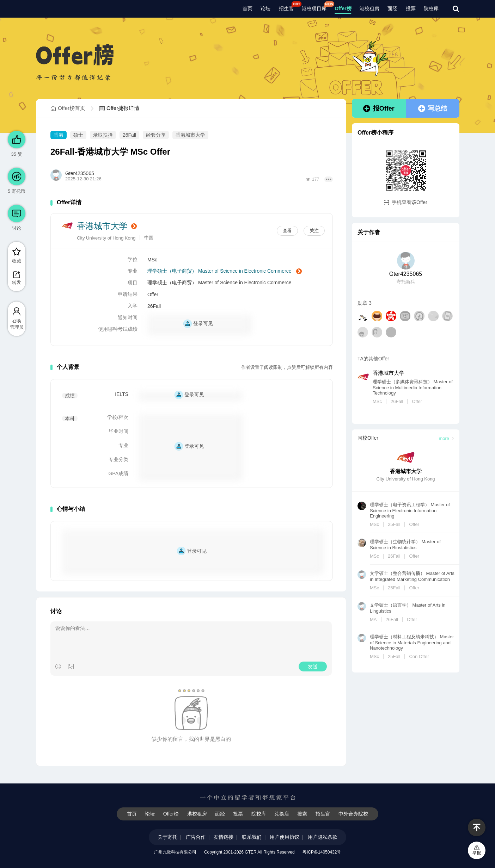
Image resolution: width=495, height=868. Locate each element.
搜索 (302, 814)
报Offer (379, 108)
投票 (411, 8)
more (446, 438)
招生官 (286, 8)
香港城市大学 (190, 135)
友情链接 (224, 837)
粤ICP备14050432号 (322, 852)
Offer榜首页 (68, 108)
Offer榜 (343, 8)
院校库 (431, 8)
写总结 (433, 108)
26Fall (129, 135)
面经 (392, 8)
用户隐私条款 (323, 837)
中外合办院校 (353, 814)
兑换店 (282, 814)
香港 (59, 135)
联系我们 (252, 837)
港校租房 (369, 8)
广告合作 (196, 837)
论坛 (265, 8)
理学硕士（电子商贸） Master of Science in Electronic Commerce (225, 271)
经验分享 (156, 135)
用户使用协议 (285, 837)
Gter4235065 (80, 173)
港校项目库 (314, 8)
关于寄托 (167, 837)
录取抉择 (103, 135)
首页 (248, 8)
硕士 (78, 135)
